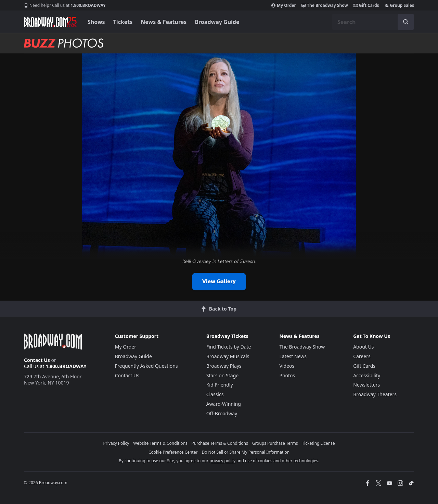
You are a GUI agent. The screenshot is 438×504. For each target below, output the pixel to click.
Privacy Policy (116, 443)
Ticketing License (319, 443)
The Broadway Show (325, 5)
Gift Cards (366, 5)
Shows (96, 22)
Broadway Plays (224, 366)
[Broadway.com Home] (50, 22)
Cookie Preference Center (173, 452)
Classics (215, 394)
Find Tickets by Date (229, 347)
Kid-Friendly (220, 385)
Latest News (293, 356)
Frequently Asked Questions (146, 366)
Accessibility (367, 375)
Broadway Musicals (228, 356)
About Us (363, 347)
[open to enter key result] (406, 22)
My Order (284, 5)
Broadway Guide (217, 22)
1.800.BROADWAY (65, 5)
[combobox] (373, 22)
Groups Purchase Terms (275, 443)
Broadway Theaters (375, 394)
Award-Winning (224, 404)
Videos (287, 366)
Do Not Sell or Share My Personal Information (246, 452)
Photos (287, 375)
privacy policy (222, 461)
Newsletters (366, 385)
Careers (362, 356)
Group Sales (399, 5)
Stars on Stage (223, 375)
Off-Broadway (222, 413)
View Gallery (219, 281)
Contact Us (37, 360)
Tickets (123, 22)
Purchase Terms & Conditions (220, 443)
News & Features (164, 22)
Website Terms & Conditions (160, 443)
